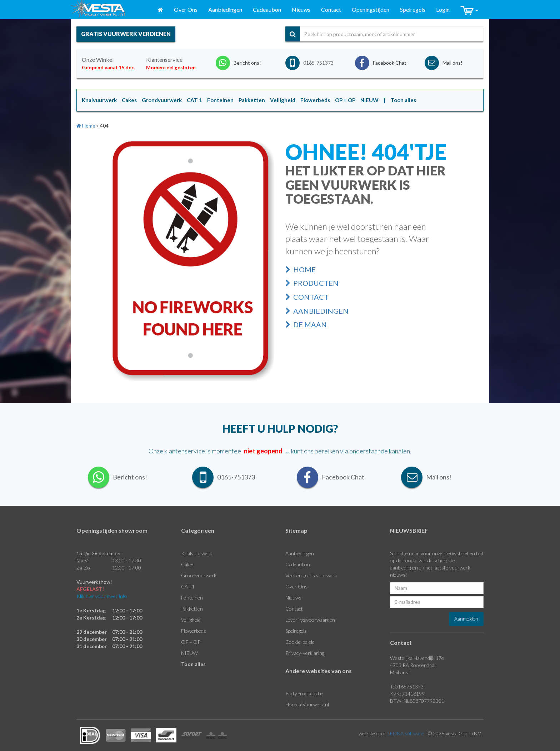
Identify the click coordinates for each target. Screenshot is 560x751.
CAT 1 (188, 586)
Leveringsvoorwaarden (310, 620)
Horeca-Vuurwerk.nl (307, 704)
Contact (331, 9)
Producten (312, 283)
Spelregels (413, 9)
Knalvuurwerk (197, 553)
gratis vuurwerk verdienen (126, 34)
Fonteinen (192, 598)
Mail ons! (400, 672)
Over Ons (186, 9)
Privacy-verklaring (305, 653)
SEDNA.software (406, 733)
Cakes (188, 564)
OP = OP (191, 642)
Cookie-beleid (300, 642)
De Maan (306, 324)
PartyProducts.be (304, 693)
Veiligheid (191, 620)
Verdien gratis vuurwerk (311, 575)
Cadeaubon (267, 9)
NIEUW (189, 653)
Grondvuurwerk (199, 575)
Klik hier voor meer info (102, 596)
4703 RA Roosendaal (413, 665)
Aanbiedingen (225, 9)
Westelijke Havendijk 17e (417, 658)
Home (301, 269)
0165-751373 (318, 63)
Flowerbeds (194, 631)
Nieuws (301, 9)
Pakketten (192, 609)
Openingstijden (371, 9)
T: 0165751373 (407, 687)
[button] (469, 10)
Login (443, 9)
